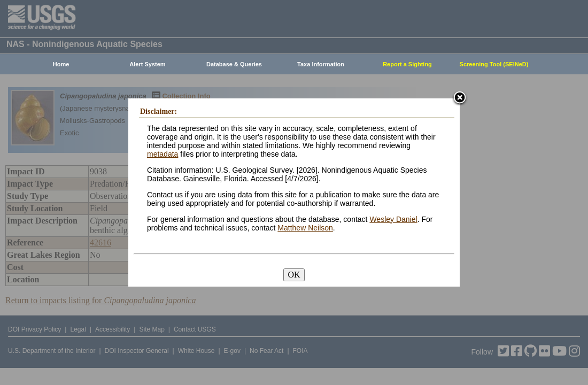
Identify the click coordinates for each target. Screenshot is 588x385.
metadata (163, 154)
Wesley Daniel (393, 219)
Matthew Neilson (305, 228)
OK (294, 275)
